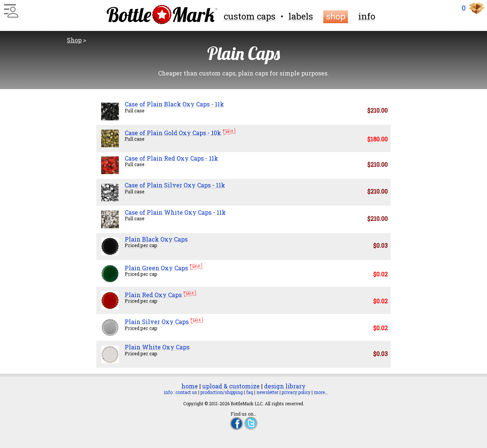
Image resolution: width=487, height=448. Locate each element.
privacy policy (296, 392)
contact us (186, 392)
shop (336, 17)
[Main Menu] (10, 8)
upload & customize (231, 386)
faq (250, 392)
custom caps (250, 16)
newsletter (267, 392)
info (367, 16)
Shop (74, 40)
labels (301, 16)
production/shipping (222, 392)
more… (321, 392)
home (190, 386)
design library (285, 386)
